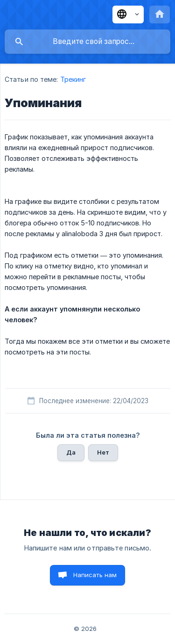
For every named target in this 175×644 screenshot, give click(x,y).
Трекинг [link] (73, 79)
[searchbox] (87, 42)
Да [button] (71, 452)
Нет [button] (103, 452)
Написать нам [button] (95, 575)
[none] (128, 14)
